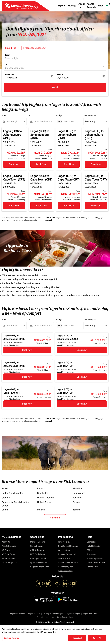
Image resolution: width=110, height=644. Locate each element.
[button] (36, 48)
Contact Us (92, 542)
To (6, 65)
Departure (10, 74)
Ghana (5, 510)
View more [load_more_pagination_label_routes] (55, 518)
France (76, 502)
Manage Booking (38, 542)
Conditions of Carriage (68, 546)
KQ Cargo (6, 550)
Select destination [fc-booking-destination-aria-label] (14, 68)
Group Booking (37, 546)
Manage (72, 6)
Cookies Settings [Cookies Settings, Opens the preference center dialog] (12, 638)
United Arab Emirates (13, 493)
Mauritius (78, 488)
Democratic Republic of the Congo (16, 504)
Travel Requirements (96, 558)
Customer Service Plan (68, 563)
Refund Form (93, 567)
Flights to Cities (34, 614)
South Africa (79, 493)
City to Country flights (65, 617)
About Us (81, 6)
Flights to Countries (18, 614)
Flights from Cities (90, 614)
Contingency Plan (66, 567)
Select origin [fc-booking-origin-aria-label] (12, 58)
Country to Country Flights (53, 614)
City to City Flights (73, 614)
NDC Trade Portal (38, 554)
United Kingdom (45, 498)
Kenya (5, 488)
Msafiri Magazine (9, 563)
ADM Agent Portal (38, 558)
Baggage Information (40, 567)
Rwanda (41, 488)
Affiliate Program (38, 550)
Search (55, 87)
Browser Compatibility (68, 554)
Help (100, 6)
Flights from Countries (45, 617)
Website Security (65, 550)
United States (44, 502)
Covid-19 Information (96, 563)
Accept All (77, 638)
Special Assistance (38, 563)
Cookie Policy (64, 558)
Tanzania (77, 498)
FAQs (89, 550)
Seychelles (43, 493)
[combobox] (15, 122)
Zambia (77, 510)
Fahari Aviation (8, 558)
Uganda (6, 498)
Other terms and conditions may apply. (38, 220)
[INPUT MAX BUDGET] (71, 122)
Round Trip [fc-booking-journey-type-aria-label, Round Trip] (11, 48)
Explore (62, 6)
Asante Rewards (91, 6)
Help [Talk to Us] (94, 546)
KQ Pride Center (9, 554)
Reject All (97, 638)
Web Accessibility (66, 571)
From (8, 55)
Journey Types (90, 115)
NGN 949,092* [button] (32, 35)
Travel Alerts (92, 554)
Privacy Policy (64, 542)
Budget (59, 115)
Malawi (41, 510)
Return (60, 74)
